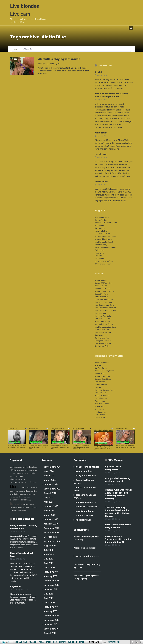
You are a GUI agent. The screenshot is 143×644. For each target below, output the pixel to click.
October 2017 (50, 624)
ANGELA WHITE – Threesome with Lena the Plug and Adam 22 (118, 539)
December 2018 (51, 581)
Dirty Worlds (100, 228)
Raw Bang (99, 335)
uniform (20, 497)
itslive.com (13, 497)
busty (17, 491)
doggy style (23, 467)
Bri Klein (99, 72)
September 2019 (52, 541)
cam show (16, 473)
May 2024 (49, 471)
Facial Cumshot (101, 384)
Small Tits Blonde (84, 515)
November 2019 (51, 533)
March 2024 (50, 480)
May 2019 (48, 559)
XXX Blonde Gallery (103, 346)
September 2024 (52, 467)
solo (17, 467)
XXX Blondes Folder (103, 264)
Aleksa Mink (101, 133)
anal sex (33, 473)
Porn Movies (100, 401)
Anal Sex (98, 365)
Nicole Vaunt (101, 182)
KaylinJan (15, 586)
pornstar (23, 510)
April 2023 (49, 502)
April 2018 (48, 598)
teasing (21, 476)
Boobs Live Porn (101, 294)
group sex (19, 507)
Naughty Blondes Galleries (105, 247)
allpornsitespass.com (18, 479)
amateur (13, 507)
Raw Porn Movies (102, 404)
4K (30, 473)
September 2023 (52, 489)
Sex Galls (98, 256)
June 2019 (49, 554)
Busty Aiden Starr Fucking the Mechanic (24, 527)
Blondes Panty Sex (102, 376)
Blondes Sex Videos (103, 379)
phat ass (26, 504)
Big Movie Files (101, 220)
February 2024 (51, 484)
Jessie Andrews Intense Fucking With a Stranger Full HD (111, 95)
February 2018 (51, 607)
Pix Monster (100, 250)
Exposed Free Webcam (104, 299)
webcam (14, 476)
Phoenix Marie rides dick (85, 548)
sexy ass (32, 494)
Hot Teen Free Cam (103, 319)
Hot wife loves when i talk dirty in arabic (118, 526)
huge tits (25, 487)
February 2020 (51, 519)
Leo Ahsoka (101, 154)
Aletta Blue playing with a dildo (59, 59)
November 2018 (51, 585)
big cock (25, 507)
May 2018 (48, 594)
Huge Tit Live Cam (102, 321)
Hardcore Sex (100, 393)
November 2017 (51, 620)
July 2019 (48, 550)
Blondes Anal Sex (84, 471)
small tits (13, 494)
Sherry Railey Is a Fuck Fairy (22, 555)
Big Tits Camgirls (24, 519)
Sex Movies (99, 409)
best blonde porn (102, 217)
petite (35, 482)
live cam (31, 504)
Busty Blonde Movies (86, 476)
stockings (34, 491)
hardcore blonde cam (103, 239)
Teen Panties (100, 417)
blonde (16, 486)
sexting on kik (100, 412)
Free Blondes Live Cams (104, 305)
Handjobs (98, 387)
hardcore (16, 503)
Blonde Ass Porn (101, 280)
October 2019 (50, 537)
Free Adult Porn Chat (103, 302)
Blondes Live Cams (102, 288)
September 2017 (52, 629)
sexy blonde (99, 258)
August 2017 (50, 633)
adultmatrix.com (32, 467)
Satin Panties (100, 406)
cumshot (13, 467)
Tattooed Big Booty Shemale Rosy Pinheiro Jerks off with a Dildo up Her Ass (118, 512)
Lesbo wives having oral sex (86, 556)
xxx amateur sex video (104, 261)
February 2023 (51, 506)
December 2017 (51, 616)
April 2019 (48, 563)
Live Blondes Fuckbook (104, 242)
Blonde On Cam (101, 286)
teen (25, 470)
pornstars (24, 473)
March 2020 (50, 515)
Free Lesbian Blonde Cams (105, 310)
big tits (19, 494)
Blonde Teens (100, 373)
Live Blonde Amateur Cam (105, 327)
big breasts (26, 497)
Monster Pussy (101, 245)
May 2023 (49, 498)
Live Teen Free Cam (103, 332)
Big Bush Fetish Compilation (113, 468)
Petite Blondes (101, 398)
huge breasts (14, 510)
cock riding (28, 482)
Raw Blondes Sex (102, 338)
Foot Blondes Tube (102, 234)
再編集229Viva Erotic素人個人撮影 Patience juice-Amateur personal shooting (118, 494)
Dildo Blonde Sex (101, 297)
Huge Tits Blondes (102, 395)
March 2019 (49, 568)
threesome (25, 494)
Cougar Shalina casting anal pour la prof (118, 480)
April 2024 (49, 476)
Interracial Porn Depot (104, 324)
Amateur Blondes (102, 362)
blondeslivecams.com (19, 500)
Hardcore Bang (101, 313)
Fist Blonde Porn (101, 231)
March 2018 (49, 603)
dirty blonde (99, 225)
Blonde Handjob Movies (87, 467)
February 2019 (51, 572)
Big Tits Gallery (101, 368)
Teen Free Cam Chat (103, 343)
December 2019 (51, 528)
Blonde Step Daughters (104, 371)
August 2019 (50, 546)
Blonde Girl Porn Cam (103, 283)
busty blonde (32, 507)
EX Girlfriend (100, 382)
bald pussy (27, 491)
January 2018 (51, 611)
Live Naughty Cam (102, 330)
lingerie (31, 500)
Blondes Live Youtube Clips (106, 223)
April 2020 (49, 511)
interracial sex (18, 470)
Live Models (105, 65)
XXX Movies (115, 460)
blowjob (21, 491)
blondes (29, 470)
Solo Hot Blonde (83, 520)
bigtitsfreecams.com (17, 482)
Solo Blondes (100, 415)
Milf (11, 470)
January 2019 (51, 576)
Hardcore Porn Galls (103, 316)
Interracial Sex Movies (86, 507)
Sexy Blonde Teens (85, 511)
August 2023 (50, 493)
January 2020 (51, 524)
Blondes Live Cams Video (105, 291)
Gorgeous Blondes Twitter (106, 236)
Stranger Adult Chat (103, 341)
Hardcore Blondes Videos (105, 390)
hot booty (31, 487)
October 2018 (50, 589)
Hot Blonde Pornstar (86, 502)
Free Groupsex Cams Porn (105, 308)
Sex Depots (99, 253)
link (141, 603)
